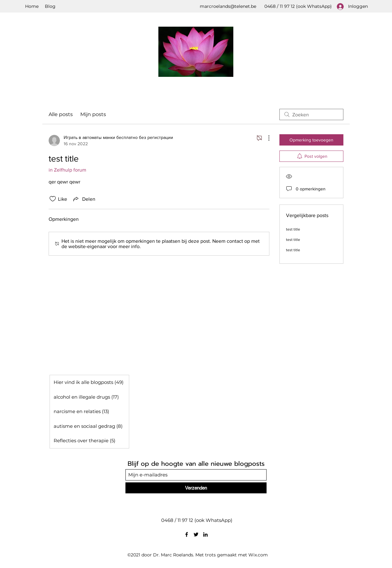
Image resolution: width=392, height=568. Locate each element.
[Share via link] (84, 199)
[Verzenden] (196, 488)
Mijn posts (93, 114)
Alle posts (61, 114)
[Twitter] (196, 534)
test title (293, 229)
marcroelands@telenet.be (228, 6)
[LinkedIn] (205, 534)
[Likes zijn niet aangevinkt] (53, 199)
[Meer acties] (266, 138)
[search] (311, 114)
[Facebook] (187, 534)
